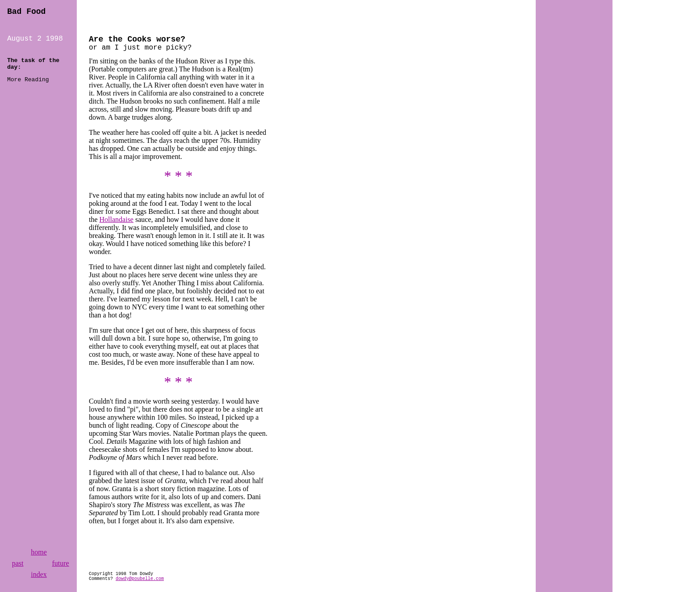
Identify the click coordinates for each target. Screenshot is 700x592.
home (39, 552)
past (18, 563)
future (60, 563)
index (39, 574)
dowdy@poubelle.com (140, 579)
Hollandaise (117, 219)
